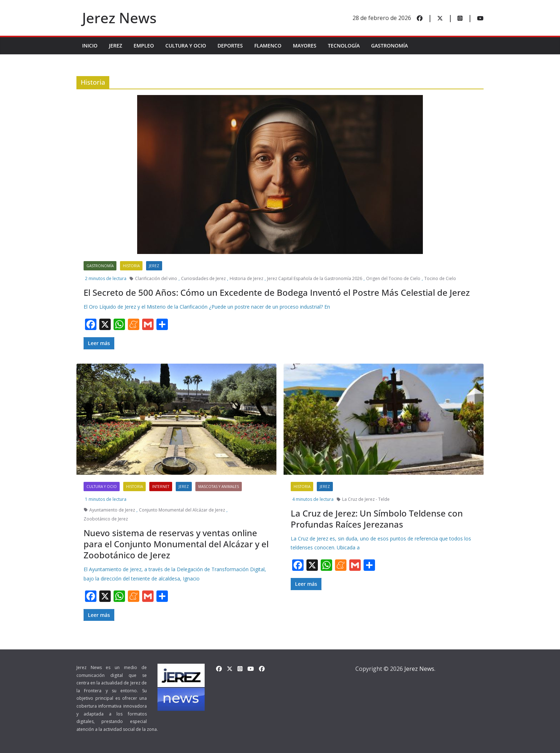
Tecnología (344, 46)
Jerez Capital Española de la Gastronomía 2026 (315, 278)
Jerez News (119, 18)
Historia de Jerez (246, 278)
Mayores (305, 46)
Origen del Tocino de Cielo (393, 278)
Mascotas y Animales (219, 487)
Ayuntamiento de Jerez (112, 510)
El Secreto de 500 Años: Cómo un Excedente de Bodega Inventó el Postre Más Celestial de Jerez (277, 292)
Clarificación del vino (156, 278)
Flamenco (268, 46)
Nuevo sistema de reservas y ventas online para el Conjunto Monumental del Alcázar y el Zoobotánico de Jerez (176, 544)
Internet (161, 487)
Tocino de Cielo (440, 278)
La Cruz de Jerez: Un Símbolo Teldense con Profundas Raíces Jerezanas (377, 519)
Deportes (230, 46)
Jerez (116, 46)
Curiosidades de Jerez (203, 278)
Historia (131, 266)
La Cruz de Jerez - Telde (366, 499)
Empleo (144, 46)
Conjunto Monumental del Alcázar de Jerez (182, 510)
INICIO (90, 46)
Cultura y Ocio (186, 46)
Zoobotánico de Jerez (106, 519)
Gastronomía (389, 46)
